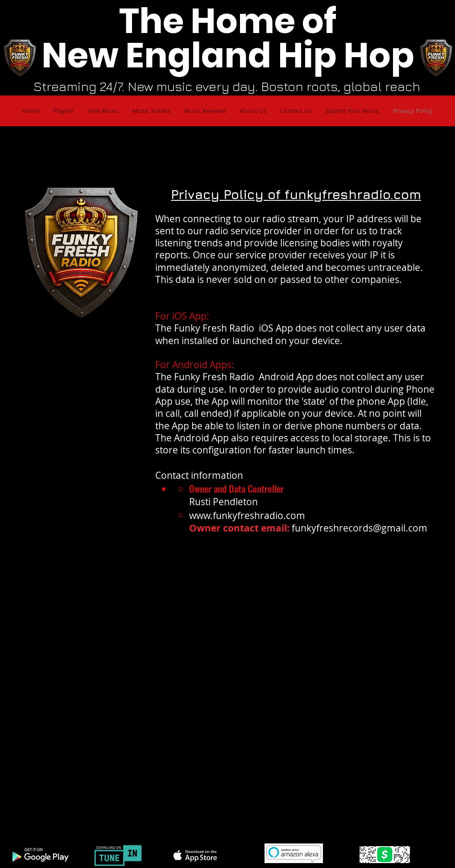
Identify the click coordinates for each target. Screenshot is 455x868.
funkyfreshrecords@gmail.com (360, 528)
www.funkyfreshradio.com (247, 515)
